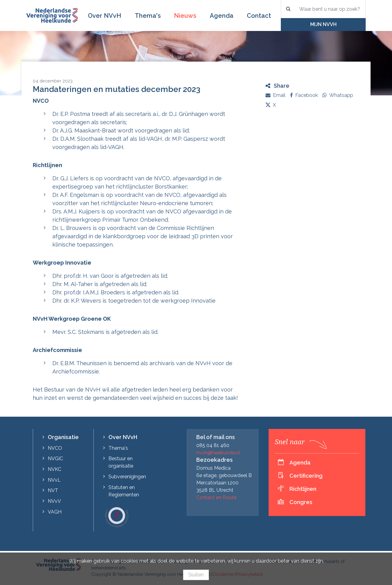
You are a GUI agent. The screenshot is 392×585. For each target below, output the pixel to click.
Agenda (222, 16)
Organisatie (63, 437)
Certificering (306, 476)
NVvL (54, 480)
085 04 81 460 (213, 445)
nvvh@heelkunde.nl (218, 453)
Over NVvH (105, 16)
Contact (259, 16)
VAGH (55, 512)
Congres (301, 502)
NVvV (54, 501)
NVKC (55, 469)
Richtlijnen (303, 489)
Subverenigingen (127, 477)
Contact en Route (216, 497)
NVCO (55, 448)
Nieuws (185, 16)
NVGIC (55, 459)
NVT (53, 490)
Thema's (148, 16)
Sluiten (196, 575)
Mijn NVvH (323, 24)
